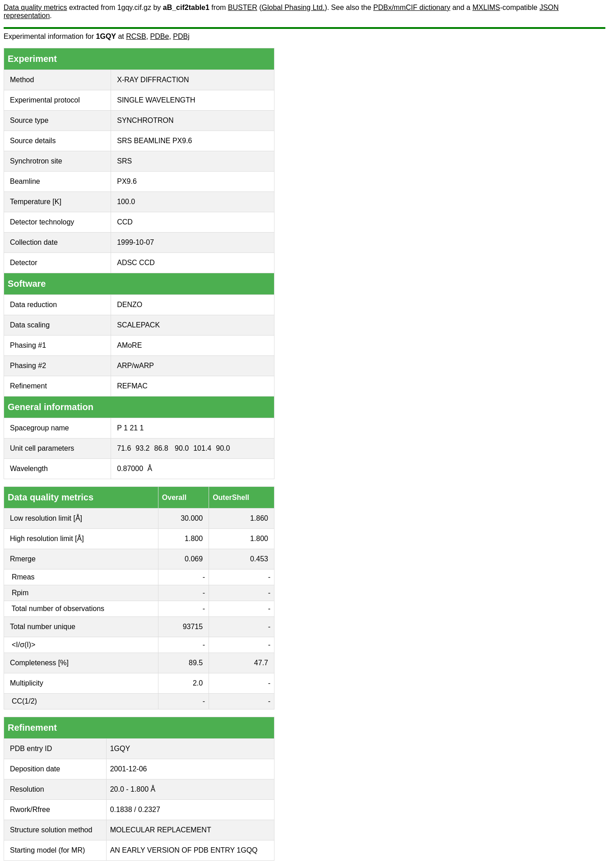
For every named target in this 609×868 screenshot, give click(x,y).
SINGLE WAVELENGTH (156, 100)
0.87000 (130, 469)
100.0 (126, 202)
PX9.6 (127, 181)
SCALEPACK (138, 325)
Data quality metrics (35, 7)
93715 (193, 627)
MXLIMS (486, 7)
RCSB (136, 36)
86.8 (161, 448)
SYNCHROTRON (145, 120)
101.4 (202, 448)
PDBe (160, 36)
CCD (125, 222)
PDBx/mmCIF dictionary (412, 7)
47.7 (261, 663)
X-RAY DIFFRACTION (153, 80)
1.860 (259, 518)
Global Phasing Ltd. (293, 7)
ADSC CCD (136, 263)
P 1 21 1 (130, 428)
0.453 (259, 559)
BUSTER (243, 7)
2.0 (198, 683)
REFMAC (132, 386)
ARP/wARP (135, 366)
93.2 (142, 448)
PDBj (181, 36)
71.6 (124, 448)
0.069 (194, 559)
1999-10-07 (135, 242)
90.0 (182, 448)
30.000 (192, 518)
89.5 (196, 663)
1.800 (194, 539)
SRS (124, 161)
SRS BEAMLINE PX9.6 (154, 141)
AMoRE (129, 345)
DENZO (130, 305)
